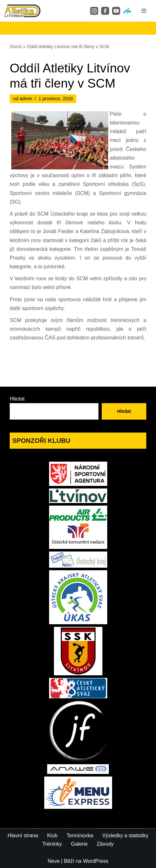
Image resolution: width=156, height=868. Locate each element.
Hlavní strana (23, 836)
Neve (54, 861)
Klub (52, 836)
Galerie (79, 844)
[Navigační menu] (144, 11)
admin (26, 99)
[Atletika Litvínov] (23, 11)
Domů (16, 47)
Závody (105, 844)
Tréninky (52, 844)
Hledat (17, 399)
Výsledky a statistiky (125, 836)
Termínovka (80, 836)
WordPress (96, 861)
